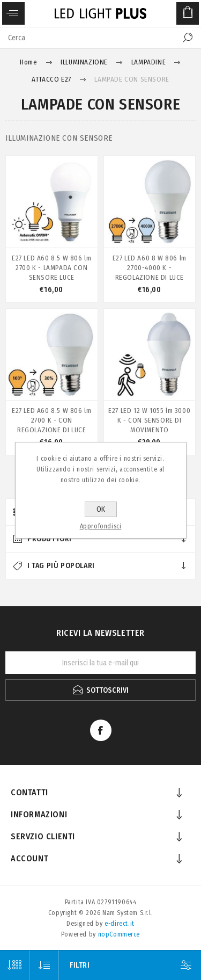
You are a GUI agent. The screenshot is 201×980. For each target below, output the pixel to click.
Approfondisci (101, 526)
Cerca (188, 38)
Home (28, 62)
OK (101, 509)
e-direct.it (120, 924)
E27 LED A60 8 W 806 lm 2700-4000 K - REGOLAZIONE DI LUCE (150, 268)
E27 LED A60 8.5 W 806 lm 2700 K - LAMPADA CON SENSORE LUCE (51, 268)
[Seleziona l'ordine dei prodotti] (44, 965)
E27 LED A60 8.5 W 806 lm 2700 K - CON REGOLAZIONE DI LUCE (51, 420)
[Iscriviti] (100, 663)
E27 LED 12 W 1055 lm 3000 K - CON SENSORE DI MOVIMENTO (149, 420)
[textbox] (90, 38)
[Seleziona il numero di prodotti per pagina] (15, 965)
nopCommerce (119, 934)
